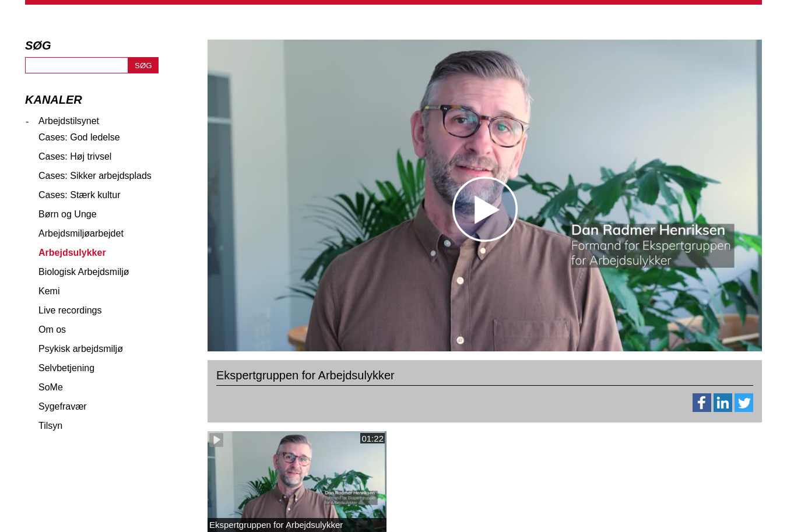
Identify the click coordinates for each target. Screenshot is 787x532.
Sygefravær (63, 406)
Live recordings (70, 310)
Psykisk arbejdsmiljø (81, 349)
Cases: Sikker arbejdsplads (95, 176)
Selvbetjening (66, 368)
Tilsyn (50, 426)
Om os (52, 330)
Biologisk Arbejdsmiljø (84, 272)
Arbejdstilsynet (69, 121)
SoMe (51, 387)
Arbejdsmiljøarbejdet (81, 233)
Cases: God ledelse (79, 137)
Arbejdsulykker (72, 253)
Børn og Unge (68, 214)
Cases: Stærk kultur (79, 195)
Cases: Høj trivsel (75, 156)
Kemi (49, 291)
